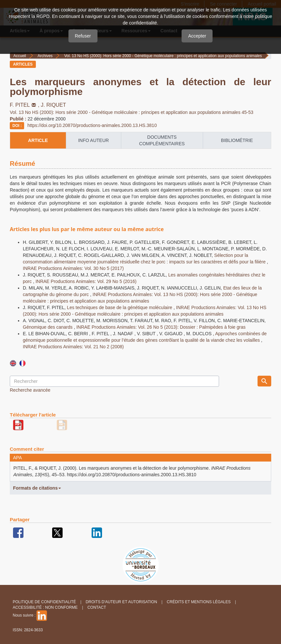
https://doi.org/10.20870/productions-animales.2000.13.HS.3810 (92, 125)
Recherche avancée (30, 390)
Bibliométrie (237, 140)
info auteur (94, 140)
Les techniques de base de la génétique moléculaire (120, 307)
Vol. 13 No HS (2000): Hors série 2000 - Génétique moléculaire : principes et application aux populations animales (163, 56)
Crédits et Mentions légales (199, 602)
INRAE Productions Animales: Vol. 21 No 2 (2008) (73, 347)
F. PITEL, (25, 105)
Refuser (83, 36)
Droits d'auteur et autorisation (121, 602)
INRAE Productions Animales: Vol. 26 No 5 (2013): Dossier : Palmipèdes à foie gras (161, 327)
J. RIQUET (53, 105)
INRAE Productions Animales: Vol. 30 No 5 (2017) (73, 268)
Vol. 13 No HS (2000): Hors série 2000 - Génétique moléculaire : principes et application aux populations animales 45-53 (132, 112)
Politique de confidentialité (44, 602)
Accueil (20, 56)
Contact (97, 607)
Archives (45, 56)
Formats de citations (37, 488)
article (38, 140)
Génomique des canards (48, 327)
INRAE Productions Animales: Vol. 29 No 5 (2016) (86, 281)
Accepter (197, 36)
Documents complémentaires (162, 140)
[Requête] (114, 381)
